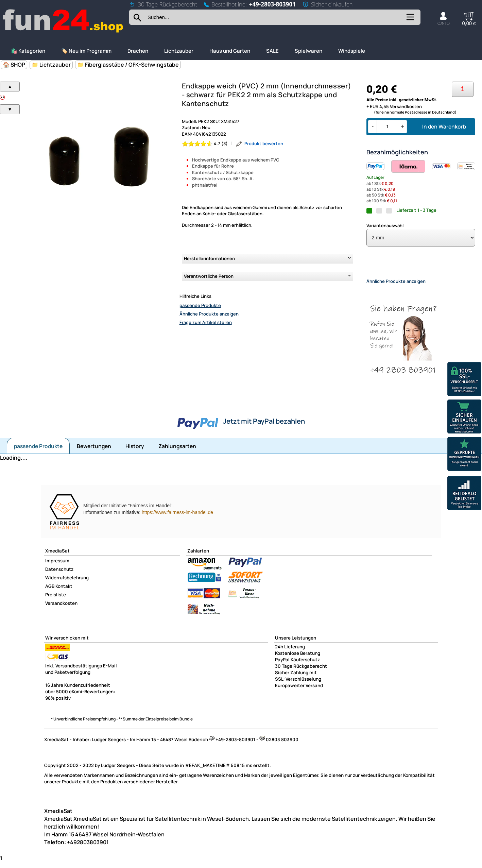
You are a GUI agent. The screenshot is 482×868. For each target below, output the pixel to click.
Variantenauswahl (385, 225)
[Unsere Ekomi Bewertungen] (464, 455)
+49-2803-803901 (272, 4)
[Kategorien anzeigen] (410, 20)
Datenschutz (59, 575)
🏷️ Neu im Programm (86, 51)
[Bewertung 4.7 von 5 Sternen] (205, 144)
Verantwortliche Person (209, 276)
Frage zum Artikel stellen (206, 322)
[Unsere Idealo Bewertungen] (464, 494)
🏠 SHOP (14, 65)
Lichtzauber (179, 51)
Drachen (138, 51)
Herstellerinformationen (209, 258)
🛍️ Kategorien (28, 51)
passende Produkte (200, 305)
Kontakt (64, 592)
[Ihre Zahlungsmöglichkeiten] (463, 89)
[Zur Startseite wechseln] (64, 32)
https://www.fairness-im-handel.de (177, 518)
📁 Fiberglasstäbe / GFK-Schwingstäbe (128, 65)
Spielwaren (308, 51)
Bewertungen (94, 452)
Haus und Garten (230, 51)
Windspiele (352, 51)
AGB (50, 592)
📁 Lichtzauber (51, 65)
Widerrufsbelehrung (67, 583)
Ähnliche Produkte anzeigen (209, 314)
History (135, 452)
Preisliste (56, 600)
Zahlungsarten (177, 452)
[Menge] (387, 127)
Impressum (57, 566)
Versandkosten (61, 609)
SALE (272, 51)
